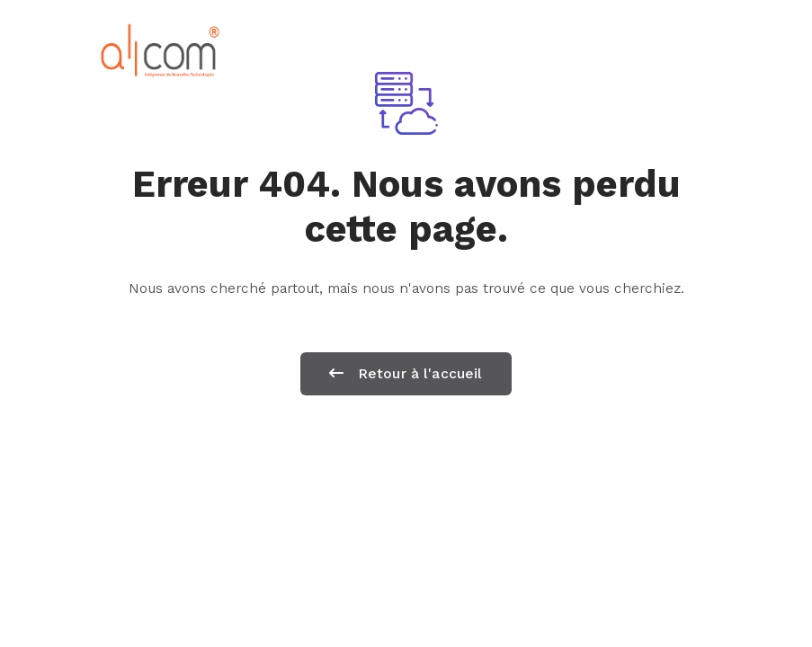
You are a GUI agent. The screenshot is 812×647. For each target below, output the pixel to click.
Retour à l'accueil (406, 373)
